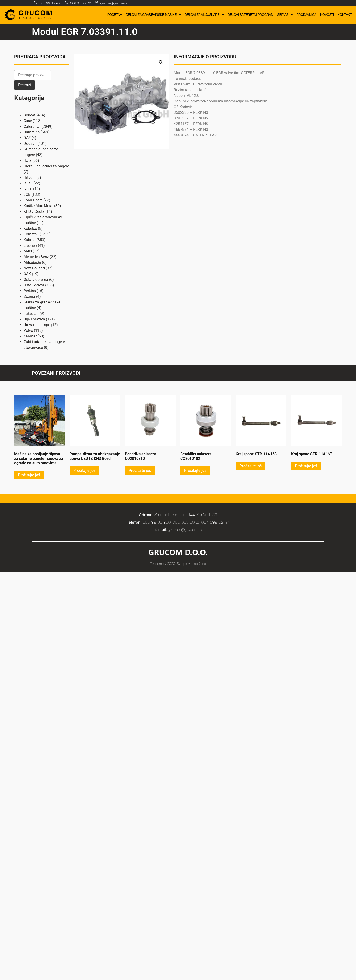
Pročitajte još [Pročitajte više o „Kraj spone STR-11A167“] (306, 466)
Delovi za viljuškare (204, 15)
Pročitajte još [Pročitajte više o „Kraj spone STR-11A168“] (251, 466)
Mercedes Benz (36, 257)
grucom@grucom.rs (114, 3)
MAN (28, 251)
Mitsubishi (32, 262)
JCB (27, 194)
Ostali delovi (34, 285)
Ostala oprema (36, 279)
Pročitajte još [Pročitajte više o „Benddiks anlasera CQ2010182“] (195, 471)
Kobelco (30, 228)
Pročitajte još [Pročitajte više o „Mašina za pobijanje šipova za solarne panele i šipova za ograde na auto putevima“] (29, 475)
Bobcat (29, 115)
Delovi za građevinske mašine (153, 15)
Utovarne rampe (37, 325)
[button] (161, 62)
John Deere (33, 200)
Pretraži (25, 85)
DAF (27, 138)
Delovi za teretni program (250, 15)
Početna (115, 15)
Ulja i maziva (34, 319)
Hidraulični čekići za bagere (46, 166)
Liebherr (30, 245)
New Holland (34, 268)
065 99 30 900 (50, 3)
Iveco (28, 189)
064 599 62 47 (215, 522)
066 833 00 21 (81, 3)
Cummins (32, 132)
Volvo (28, 330)
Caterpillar (32, 126)
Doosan (30, 143)
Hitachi (29, 177)
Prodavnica (306, 15)
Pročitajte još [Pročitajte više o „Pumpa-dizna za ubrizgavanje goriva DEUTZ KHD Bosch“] (84, 471)
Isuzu (28, 183)
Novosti (327, 15)
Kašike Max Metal (38, 206)
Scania (29, 296)
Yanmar (30, 336)
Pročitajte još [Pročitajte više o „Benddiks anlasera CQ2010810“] (140, 471)
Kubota (30, 240)
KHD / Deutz (34, 211)
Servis (285, 15)
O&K (27, 274)
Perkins (30, 291)
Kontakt (345, 15)
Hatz (27, 160)
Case (28, 121)
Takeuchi (31, 313)
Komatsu (31, 234)
